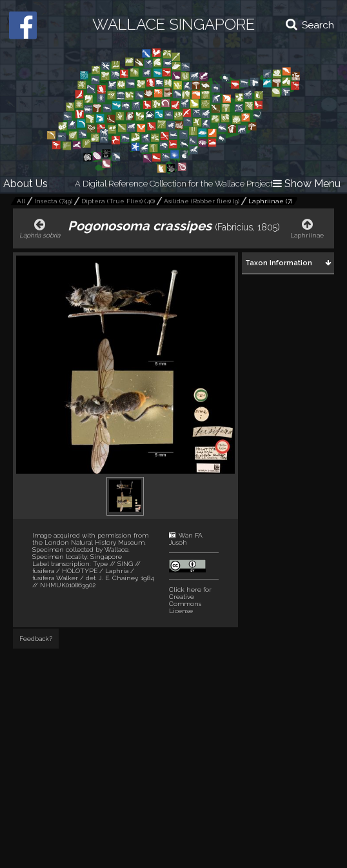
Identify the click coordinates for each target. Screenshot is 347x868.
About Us (25, 184)
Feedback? (36, 639)
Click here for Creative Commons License (190, 600)
